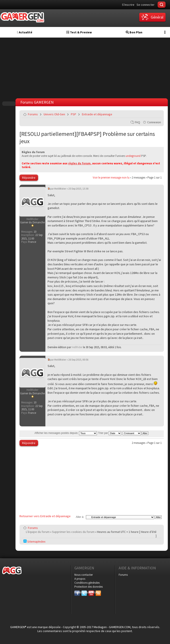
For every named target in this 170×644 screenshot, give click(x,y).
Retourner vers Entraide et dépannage (45, 516)
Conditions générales (87, 583)
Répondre (29, 178)
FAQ (137, 122)
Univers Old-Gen (54, 114)
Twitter (84, 592)
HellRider (60, 189)
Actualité (25, 32)
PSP (73, 114)
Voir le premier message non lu (111, 178)
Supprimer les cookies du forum (73, 532)
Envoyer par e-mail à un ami (157, 114)
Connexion (154, 122)
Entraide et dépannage (97, 114)
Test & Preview (79, 32)
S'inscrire (128, 5)
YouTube (91, 592)
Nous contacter (84, 575)
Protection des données (89, 587)
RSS (98, 592)
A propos (80, 579)
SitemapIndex (34, 541)
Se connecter (146, 5)
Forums (33, 114)
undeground (133, 156)
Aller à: (80, 517)
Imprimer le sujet (147, 114)
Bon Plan (134, 32)
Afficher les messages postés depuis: (66, 433)
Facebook (77, 592)
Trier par (110, 433)
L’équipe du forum (38, 532)
